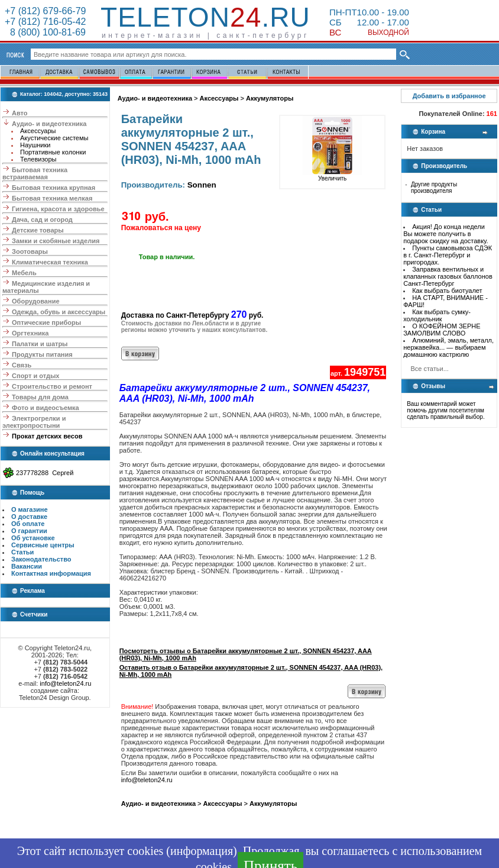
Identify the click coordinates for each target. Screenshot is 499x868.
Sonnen (202, 185)
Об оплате (28, 524)
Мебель (24, 273)
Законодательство (41, 559)
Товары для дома (40, 397)
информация (202, 851)
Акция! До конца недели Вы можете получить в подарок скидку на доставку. (445, 234)
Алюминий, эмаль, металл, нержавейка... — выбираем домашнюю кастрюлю (448, 347)
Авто (20, 113)
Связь (22, 365)
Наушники (35, 145)
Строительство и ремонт (52, 386)
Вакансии (27, 566)
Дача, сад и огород (42, 220)
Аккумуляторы (270, 98)
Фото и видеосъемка (46, 408)
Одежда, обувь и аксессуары (59, 312)
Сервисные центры (43, 545)
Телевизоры (38, 159)
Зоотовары (30, 251)
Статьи (22, 552)
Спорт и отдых (35, 376)
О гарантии (29, 531)
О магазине (30, 509)
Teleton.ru (205, 17)
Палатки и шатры (40, 344)
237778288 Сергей (45, 473)
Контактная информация (51, 573)
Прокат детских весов (47, 436)
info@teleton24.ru (65, 683)
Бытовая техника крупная (54, 188)
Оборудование (35, 301)
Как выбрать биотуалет (447, 291)
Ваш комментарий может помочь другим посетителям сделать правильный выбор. (446, 410)
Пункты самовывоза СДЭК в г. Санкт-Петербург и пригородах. (448, 255)
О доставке (29, 517)
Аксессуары (38, 131)
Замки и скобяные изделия (56, 241)
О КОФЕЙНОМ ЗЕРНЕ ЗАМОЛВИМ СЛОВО (442, 330)
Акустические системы (54, 138)
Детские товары (38, 230)
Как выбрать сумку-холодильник (437, 315)
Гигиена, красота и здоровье (58, 209)
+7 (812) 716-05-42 (45, 22)
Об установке (33, 538)
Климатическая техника (50, 262)
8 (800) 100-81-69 (45, 32)
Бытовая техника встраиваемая (35, 173)
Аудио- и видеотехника (49, 124)
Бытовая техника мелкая (52, 198)
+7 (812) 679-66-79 (45, 11)
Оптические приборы (46, 322)
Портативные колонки (53, 152)
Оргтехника (30, 333)
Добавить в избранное (449, 96)
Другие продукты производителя (434, 188)
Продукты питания (42, 354)
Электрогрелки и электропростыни (34, 422)
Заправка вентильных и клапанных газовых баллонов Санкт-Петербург (448, 276)
